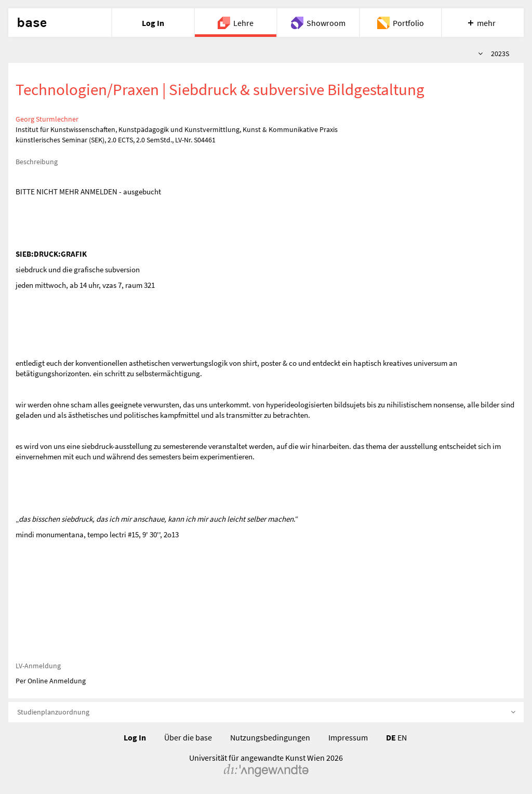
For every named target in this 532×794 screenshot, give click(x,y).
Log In (135, 737)
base (32, 23)
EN (402, 737)
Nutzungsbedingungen (270, 737)
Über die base (188, 737)
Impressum (348, 737)
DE (391, 737)
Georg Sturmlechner (47, 119)
